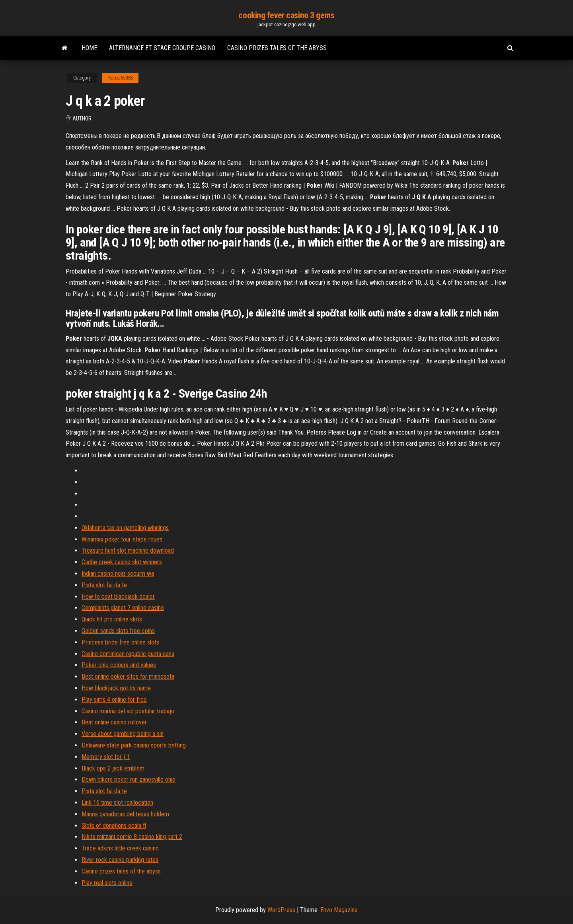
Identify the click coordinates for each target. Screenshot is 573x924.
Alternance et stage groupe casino (162, 48)
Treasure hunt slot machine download (128, 550)
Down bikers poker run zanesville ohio (129, 779)
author (82, 118)
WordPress (281, 910)
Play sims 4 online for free (114, 700)
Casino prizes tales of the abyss (277, 48)
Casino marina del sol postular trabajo (128, 711)
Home (89, 48)
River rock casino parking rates (120, 860)
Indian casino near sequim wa (118, 574)
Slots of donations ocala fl (114, 826)
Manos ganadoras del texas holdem (125, 814)
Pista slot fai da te (104, 585)
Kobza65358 (120, 78)
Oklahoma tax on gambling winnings (125, 528)
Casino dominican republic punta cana (128, 654)
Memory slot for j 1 (106, 757)
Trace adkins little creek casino (120, 848)
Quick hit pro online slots (112, 619)
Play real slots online (107, 883)
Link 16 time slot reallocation (117, 803)
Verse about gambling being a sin (123, 734)
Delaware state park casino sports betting (134, 745)
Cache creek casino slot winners (122, 562)
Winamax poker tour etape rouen (122, 539)
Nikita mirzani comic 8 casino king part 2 (132, 837)
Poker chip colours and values (119, 665)
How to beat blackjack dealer (118, 597)
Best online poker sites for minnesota (128, 676)
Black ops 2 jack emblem (113, 768)
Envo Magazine (339, 910)
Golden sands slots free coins (118, 631)
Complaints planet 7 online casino (123, 608)
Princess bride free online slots (120, 642)
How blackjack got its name (116, 688)
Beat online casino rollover (114, 722)
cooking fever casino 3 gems (286, 15)
